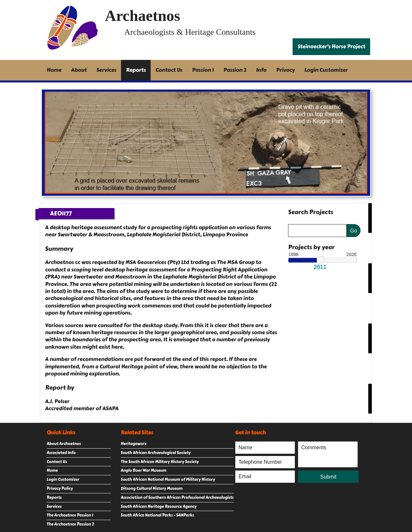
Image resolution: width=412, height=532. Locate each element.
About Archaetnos (64, 444)
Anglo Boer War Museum (144, 470)
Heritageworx (134, 444)
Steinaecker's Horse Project (331, 47)
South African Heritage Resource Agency (159, 507)
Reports (136, 70)
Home (54, 70)
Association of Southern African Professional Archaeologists (177, 498)
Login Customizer (326, 70)
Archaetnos (143, 16)
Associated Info (61, 453)
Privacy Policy (60, 489)
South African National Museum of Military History (168, 480)
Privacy (286, 70)
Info (262, 70)
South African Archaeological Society (156, 453)
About (79, 70)
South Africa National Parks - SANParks (157, 515)
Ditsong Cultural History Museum (152, 489)
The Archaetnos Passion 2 (70, 524)
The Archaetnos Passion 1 (70, 515)
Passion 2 (235, 70)
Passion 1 (203, 70)
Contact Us (169, 70)
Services (107, 70)
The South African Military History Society (160, 462)
